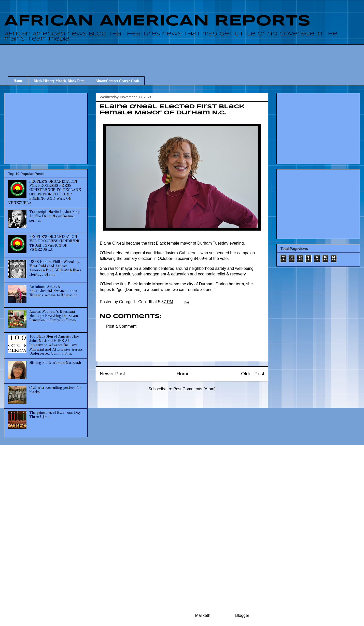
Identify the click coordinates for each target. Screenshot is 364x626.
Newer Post (112, 374)
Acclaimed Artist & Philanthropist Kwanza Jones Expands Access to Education (53, 291)
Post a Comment (121, 326)
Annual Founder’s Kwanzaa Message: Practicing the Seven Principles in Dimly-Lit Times (54, 316)
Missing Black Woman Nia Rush (55, 363)
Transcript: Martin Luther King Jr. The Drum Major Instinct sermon (54, 216)
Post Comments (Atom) (194, 389)
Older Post (253, 374)
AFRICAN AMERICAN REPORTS (157, 21)
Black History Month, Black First (59, 81)
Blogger (242, 615)
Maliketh (203, 615)
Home (18, 81)
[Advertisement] (186, 56)
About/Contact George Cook (117, 81)
